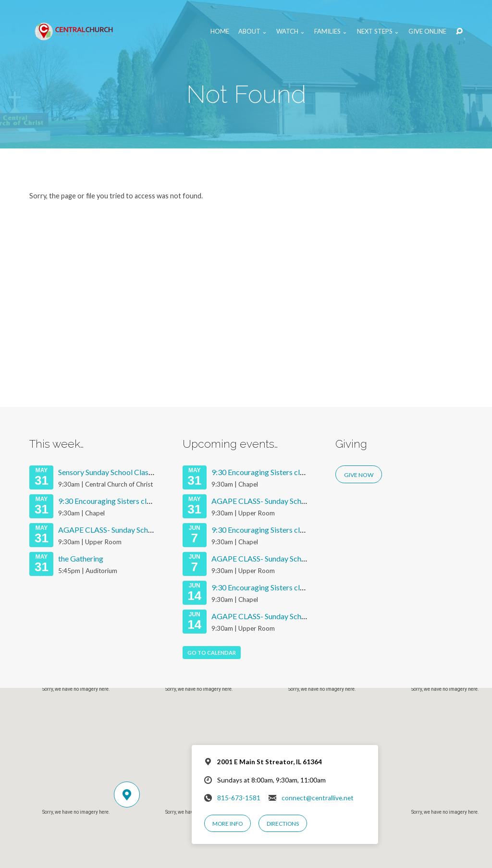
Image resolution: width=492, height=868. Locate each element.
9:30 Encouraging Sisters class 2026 (117, 501)
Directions (283, 824)
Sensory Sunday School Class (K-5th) (118, 472)
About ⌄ (253, 31)
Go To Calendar (212, 653)
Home (220, 31)
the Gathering (81, 558)
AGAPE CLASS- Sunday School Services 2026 (132, 530)
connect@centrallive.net (318, 798)
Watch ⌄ (291, 31)
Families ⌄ (331, 31)
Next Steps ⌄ (378, 31)
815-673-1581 (239, 798)
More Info (228, 824)
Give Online (427, 31)
